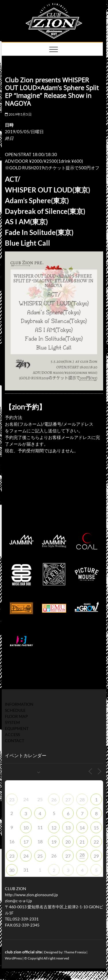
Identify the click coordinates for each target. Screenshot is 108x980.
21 (82, 842)
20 (68, 842)
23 (12, 800)
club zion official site (23, 952)
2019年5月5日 (18, 114)
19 (54, 842)
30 (12, 870)
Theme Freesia (75, 952)
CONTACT (15, 741)
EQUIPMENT (17, 728)
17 (26, 842)
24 (26, 856)
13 (68, 828)
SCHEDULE (15, 710)
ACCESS (12, 734)
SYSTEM (12, 722)
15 (96, 828)
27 (68, 800)
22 (96, 842)
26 (54, 800)
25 (40, 856)
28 (82, 800)
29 (96, 856)
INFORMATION (19, 704)
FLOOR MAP (16, 716)
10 (26, 828)
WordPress (13, 958)
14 (82, 828)
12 (54, 828)
